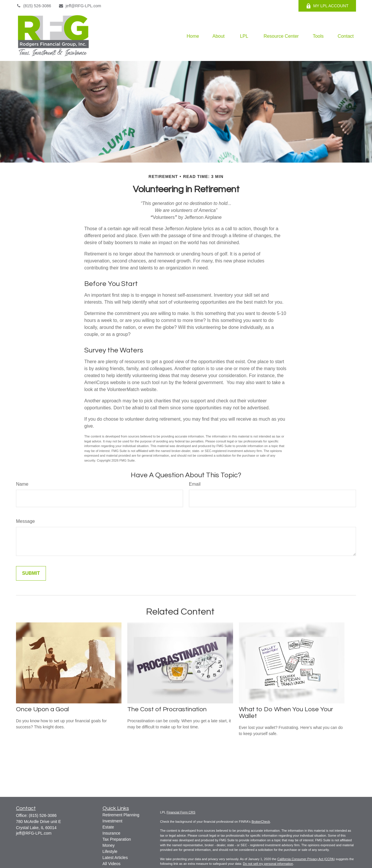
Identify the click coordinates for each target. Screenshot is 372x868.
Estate (108, 827)
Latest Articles (115, 858)
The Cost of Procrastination (167, 709)
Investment (112, 821)
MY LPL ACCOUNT (327, 6)
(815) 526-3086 (34, 6)
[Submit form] (31, 573)
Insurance (111, 833)
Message (25, 521)
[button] (193, 36)
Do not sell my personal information (268, 864)
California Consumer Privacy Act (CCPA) (306, 859)
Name (22, 484)
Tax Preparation (117, 839)
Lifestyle (110, 851)
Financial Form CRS (181, 812)
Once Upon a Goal (42, 709)
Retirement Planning (121, 815)
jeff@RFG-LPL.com (80, 6)
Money (109, 845)
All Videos (112, 864)
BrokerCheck (261, 822)
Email (195, 484)
